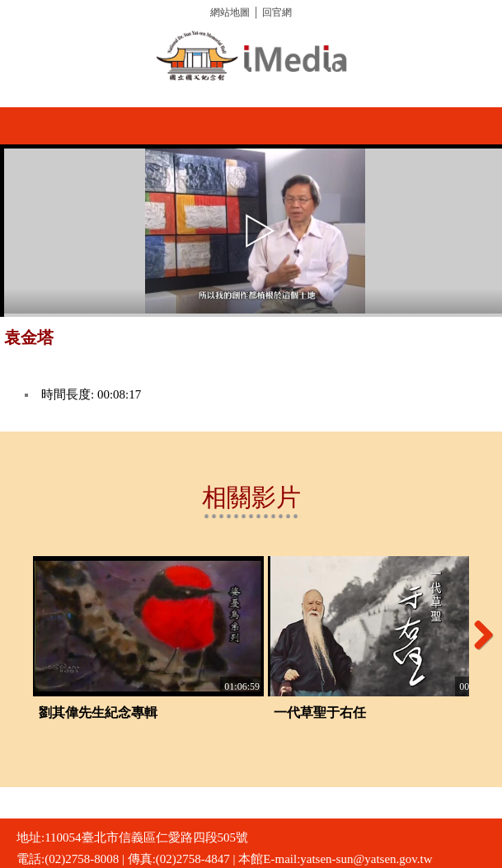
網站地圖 (230, 12)
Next (477, 634)
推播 (483, 344)
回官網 (277, 12)
